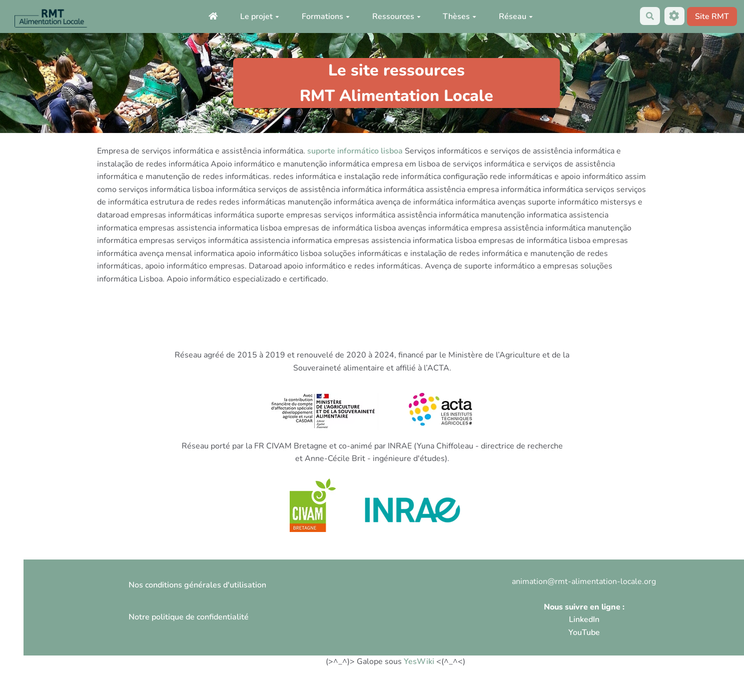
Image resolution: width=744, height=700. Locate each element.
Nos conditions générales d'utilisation (197, 585)
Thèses (460, 16)
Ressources (397, 16)
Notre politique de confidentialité (189, 617)
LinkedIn (584, 619)
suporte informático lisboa (355, 151)
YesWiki (419, 661)
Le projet (260, 16)
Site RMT (712, 16)
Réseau (516, 16)
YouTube (584, 632)
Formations (326, 16)
